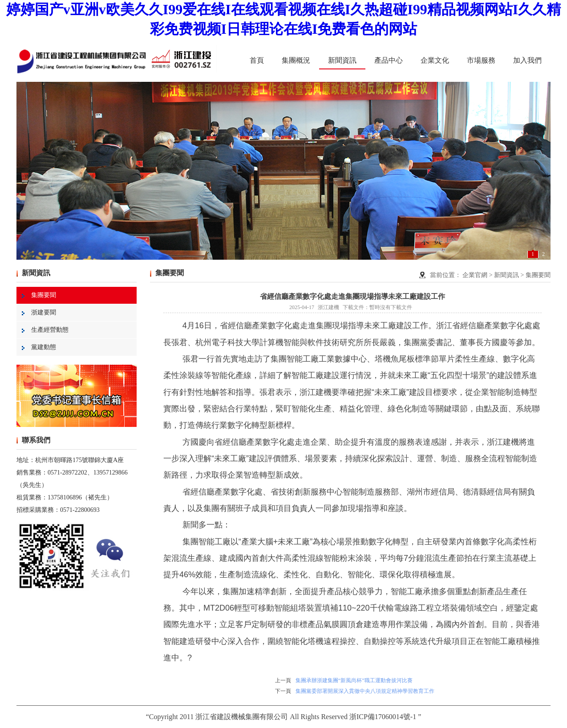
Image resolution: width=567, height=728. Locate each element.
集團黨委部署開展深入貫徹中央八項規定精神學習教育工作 (365, 691)
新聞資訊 (342, 60)
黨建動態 (39, 347)
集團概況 (296, 60)
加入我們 (527, 60)
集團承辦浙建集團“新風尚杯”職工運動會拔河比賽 (354, 680)
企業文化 (435, 60)
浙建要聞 (39, 312)
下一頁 (283, 691)
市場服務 (481, 60)
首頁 (257, 60)
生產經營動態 (45, 330)
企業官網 (475, 275)
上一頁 (283, 680)
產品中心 (389, 60)
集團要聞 (39, 295)
